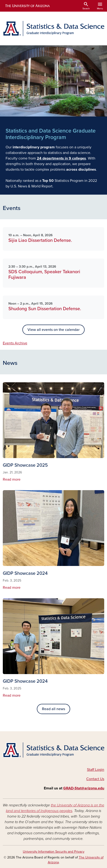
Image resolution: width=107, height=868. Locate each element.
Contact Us (95, 779)
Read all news (53, 709)
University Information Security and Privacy (54, 852)
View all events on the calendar (53, 330)
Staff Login (96, 770)
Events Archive (15, 343)
